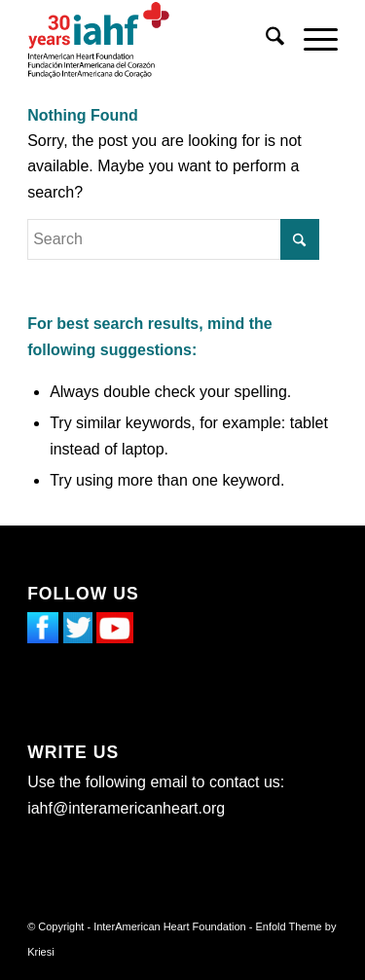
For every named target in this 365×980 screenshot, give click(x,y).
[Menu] (311, 40)
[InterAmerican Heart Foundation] (151, 40)
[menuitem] (265, 40)
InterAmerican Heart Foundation (170, 926)
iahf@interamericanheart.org (126, 808)
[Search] (265, 40)
